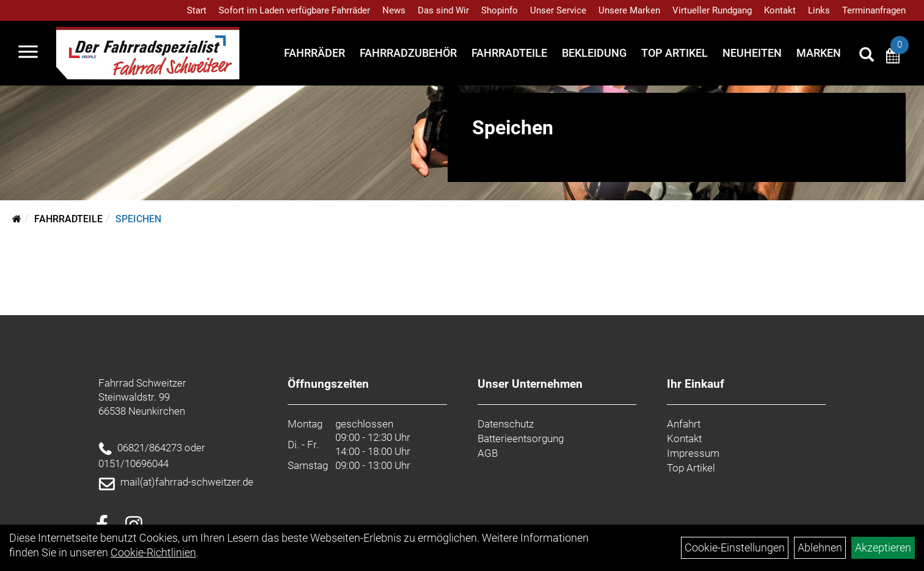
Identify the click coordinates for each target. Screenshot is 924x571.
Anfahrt (684, 424)
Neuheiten (752, 53)
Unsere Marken (629, 10)
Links (819, 10)
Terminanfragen (874, 10)
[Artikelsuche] (867, 56)
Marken (819, 53)
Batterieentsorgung (521, 438)
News (394, 10)
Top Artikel (675, 53)
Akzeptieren (883, 547)
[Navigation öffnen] (28, 53)
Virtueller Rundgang (712, 10)
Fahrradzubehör (408, 53)
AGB (488, 453)
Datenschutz (506, 424)
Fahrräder (315, 53)
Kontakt (780, 10)
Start (197, 10)
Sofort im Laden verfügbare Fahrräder (294, 10)
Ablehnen (820, 547)
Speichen (138, 219)
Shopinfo (500, 10)
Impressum (693, 453)
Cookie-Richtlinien (153, 552)
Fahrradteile (509, 53)
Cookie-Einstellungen (735, 547)
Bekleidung (594, 53)
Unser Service (558, 10)
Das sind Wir (443, 10)
